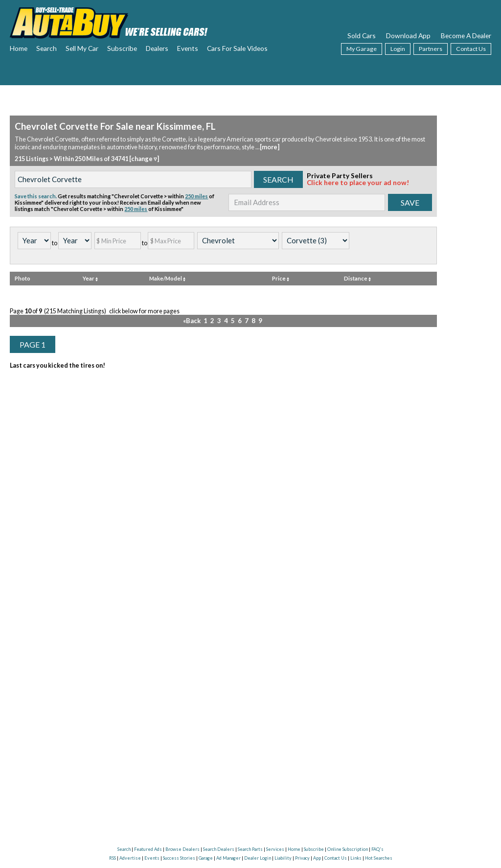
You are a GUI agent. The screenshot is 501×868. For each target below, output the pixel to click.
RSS (113, 858)
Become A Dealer (466, 35)
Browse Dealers (182, 849)
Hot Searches (379, 858)
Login (398, 49)
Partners (431, 49)
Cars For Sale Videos (237, 48)
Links (356, 858)
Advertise (130, 858)
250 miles (196, 195)
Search (46, 48)
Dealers (157, 48)
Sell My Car (82, 48)
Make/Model (167, 277)
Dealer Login (258, 858)
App (317, 858)
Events (188, 48)
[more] (269, 147)
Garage (206, 858)
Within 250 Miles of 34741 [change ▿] (106, 158)
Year (90, 277)
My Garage (362, 49)
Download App (408, 35)
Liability (283, 858)
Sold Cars (362, 35)
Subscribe (122, 48)
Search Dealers (219, 849)
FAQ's (377, 849)
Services (275, 849)
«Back (194, 319)
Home (19, 48)
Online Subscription (348, 849)
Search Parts (250, 849)
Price (281, 277)
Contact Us (471, 49)
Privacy (302, 858)
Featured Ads (148, 849)
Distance (357, 277)
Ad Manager (228, 858)
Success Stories (179, 858)
